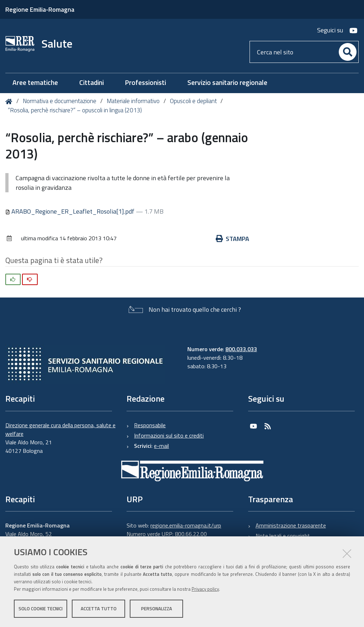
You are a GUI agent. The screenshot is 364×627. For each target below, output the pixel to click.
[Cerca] (348, 52)
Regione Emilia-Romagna (40, 9)
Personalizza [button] (157, 609)
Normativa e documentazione (60, 101)
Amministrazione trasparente (291, 525)
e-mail (161, 446)
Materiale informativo (133, 101)
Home (10, 101)
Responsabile (150, 425)
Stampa (232, 239)
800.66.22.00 (191, 534)
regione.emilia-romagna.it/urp (186, 525)
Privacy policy (205, 589)
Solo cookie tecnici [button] (41, 609)
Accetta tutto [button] (99, 609)
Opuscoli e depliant (193, 101)
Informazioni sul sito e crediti (169, 435)
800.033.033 (241, 349)
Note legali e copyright (283, 536)
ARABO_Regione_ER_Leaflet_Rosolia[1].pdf (71, 211)
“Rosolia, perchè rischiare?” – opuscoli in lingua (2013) (75, 110)
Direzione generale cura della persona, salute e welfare (60, 429)
